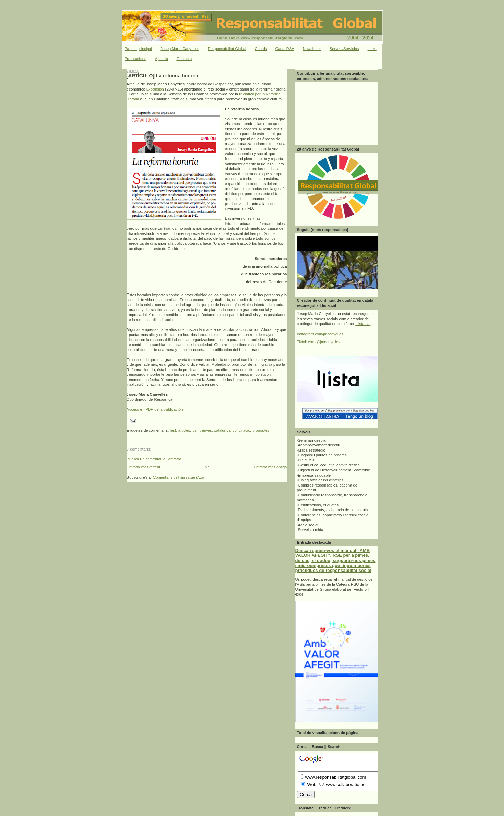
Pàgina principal (138, 49)
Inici (207, 467)
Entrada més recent (144, 467)
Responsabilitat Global (227, 49)
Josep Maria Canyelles (180, 49)
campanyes (202, 430)
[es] (173, 430)
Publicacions (136, 59)
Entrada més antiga (271, 467)
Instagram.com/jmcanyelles (320, 334)
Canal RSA (285, 49)
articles (184, 430)
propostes (261, 430)
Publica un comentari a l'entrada (154, 459)
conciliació (242, 430)
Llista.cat (363, 324)
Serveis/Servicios (344, 49)
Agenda (162, 59)
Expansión (155, 89)
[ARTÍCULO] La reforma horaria (163, 76)
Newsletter (312, 49)
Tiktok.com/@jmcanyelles (319, 342)
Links (372, 49)
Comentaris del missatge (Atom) (180, 477)
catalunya (222, 430)
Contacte (184, 59)
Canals (261, 49)
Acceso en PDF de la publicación (155, 409)
